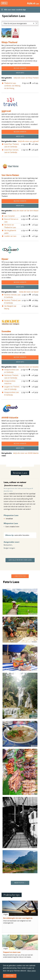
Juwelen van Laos (10, 236)
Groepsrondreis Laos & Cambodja (12, 394)
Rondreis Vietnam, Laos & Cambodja (12, 296)
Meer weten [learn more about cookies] (32, 971)
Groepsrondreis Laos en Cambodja (12, 371)
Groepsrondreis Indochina (10, 382)
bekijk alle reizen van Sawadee (28, 367)
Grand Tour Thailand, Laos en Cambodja (12, 145)
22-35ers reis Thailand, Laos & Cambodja (12, 388)
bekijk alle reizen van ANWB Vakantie (26, 453)
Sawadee (6, 331)
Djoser (5, 259)
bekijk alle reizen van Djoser (29, 292)
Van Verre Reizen (10, 175)
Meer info (20, 73)
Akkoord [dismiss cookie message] (10, 976)
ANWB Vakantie (10, 417)
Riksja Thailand (9, 42)
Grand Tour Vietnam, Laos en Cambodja (11, 151)
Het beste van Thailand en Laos (10, 226)
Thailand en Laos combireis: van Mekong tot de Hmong (12, 86)
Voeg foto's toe (20, 576)
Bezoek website (20, 68)
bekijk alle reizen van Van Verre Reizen (25, 211)
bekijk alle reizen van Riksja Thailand (26, 78)
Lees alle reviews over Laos (20, 560)
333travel (6, 111)
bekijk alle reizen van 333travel (28, 141)
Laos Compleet (9, 216)
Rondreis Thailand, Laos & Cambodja (12, 302)
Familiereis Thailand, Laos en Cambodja (11, 377)
